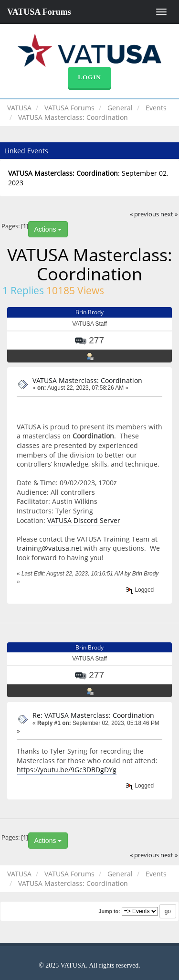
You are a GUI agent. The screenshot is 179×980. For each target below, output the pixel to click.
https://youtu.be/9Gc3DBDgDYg (67, 770)
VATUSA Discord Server (84, 520)
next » (169, 214)
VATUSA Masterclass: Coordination (87, 380)
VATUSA (19, 108)
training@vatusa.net (49, 548)
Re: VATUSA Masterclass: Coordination (93, 715)
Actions (48, 229)
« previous (144, 214)
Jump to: (109, 911)
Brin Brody (89, 312)
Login (89, 77)
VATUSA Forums (39, 12)
